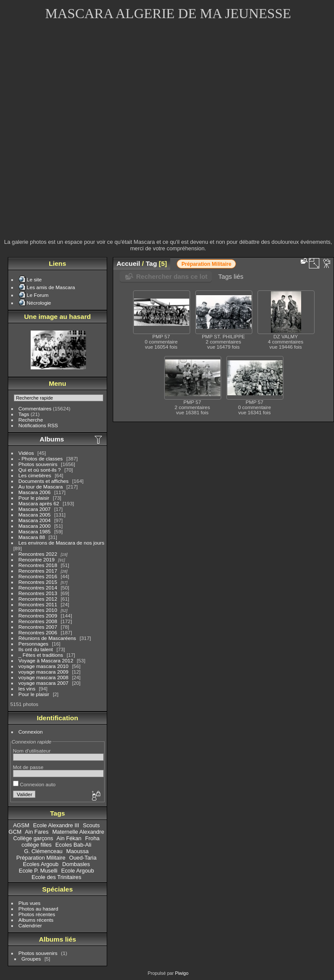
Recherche (31, 420)
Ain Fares (37, 832)
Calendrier (30, 925)
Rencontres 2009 (38, 616)
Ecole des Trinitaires (56, 877)
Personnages (33, 644)
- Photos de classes (41, 458)
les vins (27, 689)
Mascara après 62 (39, 503)
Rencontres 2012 (38, 599)
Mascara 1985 (35, 531)
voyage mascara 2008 (44, 677)
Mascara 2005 (35, 515)
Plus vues (30, 903)
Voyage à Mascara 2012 (46, 660)
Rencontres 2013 (38, 593)
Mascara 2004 (35, 520)
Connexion (31, 732)
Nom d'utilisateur (32, 751)
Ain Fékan (69, 838)
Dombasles (76, 864)
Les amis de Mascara (51, 287)
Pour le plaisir (34, 498)
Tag (151, 263)
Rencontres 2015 (38, 582)
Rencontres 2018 (38, 565)
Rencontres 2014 (38, 588)
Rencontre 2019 (37, 559)
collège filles (37, 845)
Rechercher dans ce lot (172, 276)
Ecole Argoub (77, 871)
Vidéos (26, 453)
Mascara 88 (32, 537)
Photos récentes (37, 914)
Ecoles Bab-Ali (73, 845)
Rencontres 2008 (38, 621)
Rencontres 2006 (38, 632)
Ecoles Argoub (41, 864)
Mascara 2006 (35, 492)
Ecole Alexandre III (56, 825)
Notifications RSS (38, 425)
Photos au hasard (38, 909)
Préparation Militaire (41, 858)
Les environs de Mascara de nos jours (62, 543)
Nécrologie (39, 303)
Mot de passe (28, 767)
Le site (34, 279)
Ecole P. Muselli (38, 871)
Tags (24, 414)
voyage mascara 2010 (44, 666)
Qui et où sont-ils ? (40, 470)
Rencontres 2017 (38, 571)
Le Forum (38, 295)
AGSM (21, 825)
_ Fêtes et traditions (41, 655)
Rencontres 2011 (38, 604)
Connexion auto (34, 784)
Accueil (129, 263)
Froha (92, 838)
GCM (15, 832)
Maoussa (77, 851)
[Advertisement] (97, 135)
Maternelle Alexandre (78, 832)
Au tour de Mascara (41, 487)
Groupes (31, 959)
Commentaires (35, 408)
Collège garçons (33, 838)
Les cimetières (35, 475)
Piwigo (182, 973)
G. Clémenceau (43, 851)
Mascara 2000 (35, 526)
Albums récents (36, 920)
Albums (52, 439)
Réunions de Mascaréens (47, 638)
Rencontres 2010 (38, 610)
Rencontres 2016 (38, 576)
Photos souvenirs (38, 464)
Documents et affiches (44, 481)
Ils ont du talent (36, 649)
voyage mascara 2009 (44, 672)
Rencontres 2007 (38, 627)
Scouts (91, 825)
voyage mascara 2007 (44, 683)
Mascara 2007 (35, 509)
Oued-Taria (83, 858)
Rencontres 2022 (38, 554)
